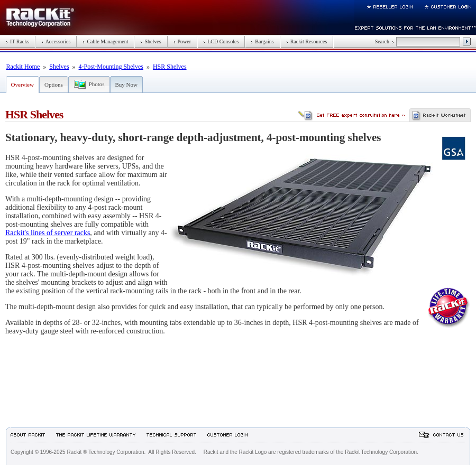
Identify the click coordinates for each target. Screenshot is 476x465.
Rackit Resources (307, 41)
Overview (22, 85)
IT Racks (17, 41)
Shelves (150, 41)
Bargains (262, 41)
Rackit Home (23, 67)
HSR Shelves (170, 67)
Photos (97, 84)
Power (182, 41)
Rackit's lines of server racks (48, 233)
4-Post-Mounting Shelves (111, 67)
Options (54, 85)
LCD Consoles (221, 41)
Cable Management (105, 41)
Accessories (56, 41)
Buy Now (126, 85)
